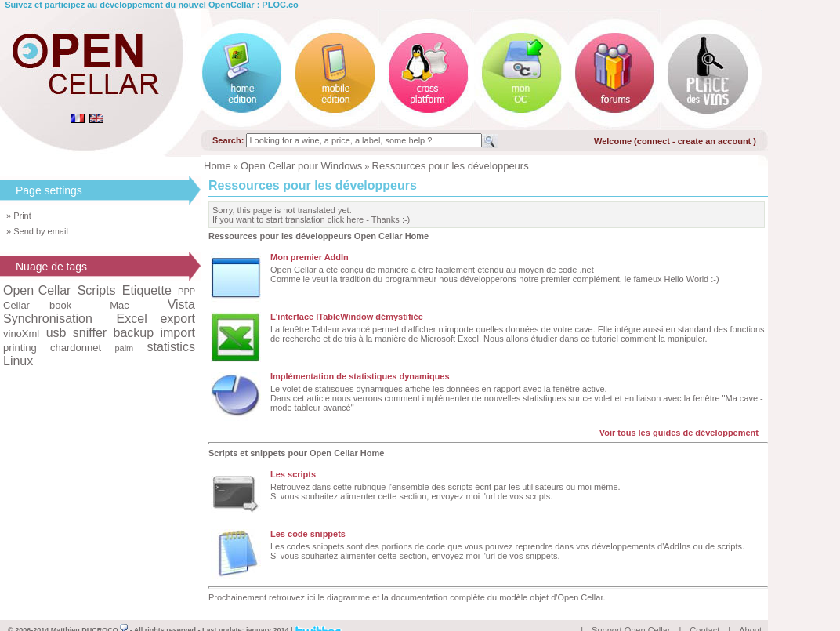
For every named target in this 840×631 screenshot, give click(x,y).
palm (124, 348)
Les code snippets (308, 534)
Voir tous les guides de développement (679, 433)
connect (654, 141)
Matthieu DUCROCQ (90, 612)
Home (217, 166)
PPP (186, 292)
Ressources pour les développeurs (451, 166)
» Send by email (37, 231)
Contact (704, 612)
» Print (19, 216)
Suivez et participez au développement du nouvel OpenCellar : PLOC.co (152, 5)
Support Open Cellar (631, 612)
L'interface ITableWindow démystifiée (347, 317)
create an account (716, 141)
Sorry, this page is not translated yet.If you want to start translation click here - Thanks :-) (311, 215)
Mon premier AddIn (310, 257)
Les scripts (293, 474)
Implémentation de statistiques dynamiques (360, 376)
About (750, 612)
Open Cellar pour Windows (301, 166)
